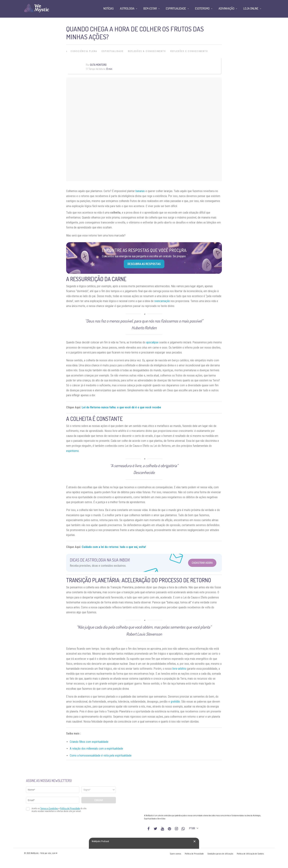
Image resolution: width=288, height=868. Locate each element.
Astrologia (127, 8)
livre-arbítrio (179, 669)
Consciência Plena (84, 51)
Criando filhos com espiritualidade (89, 742)
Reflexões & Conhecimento (147, 51)
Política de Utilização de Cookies (250, 854)
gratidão (175, 702)
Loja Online (251, 8)
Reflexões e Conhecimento (189, 51)
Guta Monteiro (98, 65)
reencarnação (162, 301)
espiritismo (72, 451)
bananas (140, 191)
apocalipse (152, 342)
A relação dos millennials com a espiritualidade (96, 749)
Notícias (109, 8)
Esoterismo (202, 8)
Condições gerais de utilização (220, 854)
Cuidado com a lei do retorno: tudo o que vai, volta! (114, 547)
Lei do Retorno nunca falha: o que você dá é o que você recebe (121, 407)
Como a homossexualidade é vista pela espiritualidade (101, 756)
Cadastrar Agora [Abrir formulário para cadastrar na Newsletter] (202, 563)
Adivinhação (226, 8)
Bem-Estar (150, 8)
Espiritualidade (112, 51)
